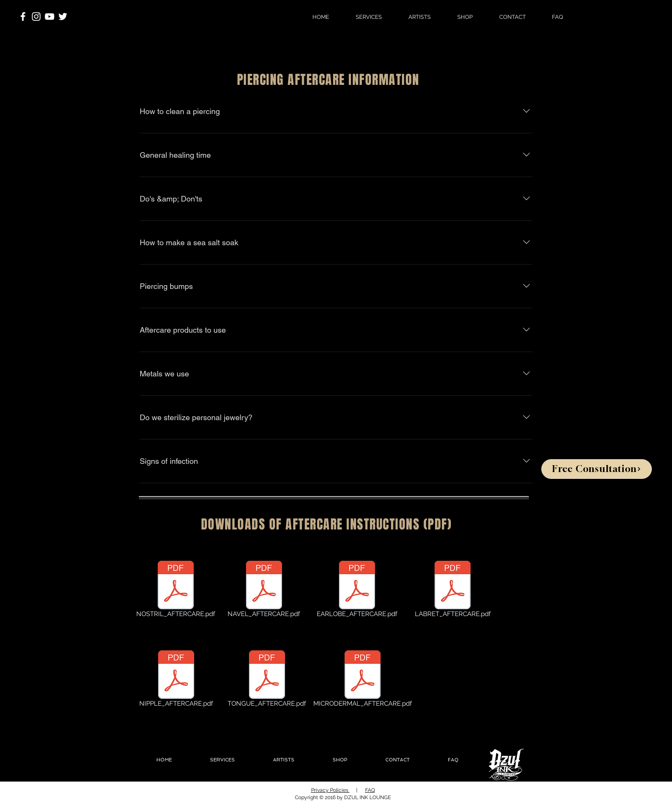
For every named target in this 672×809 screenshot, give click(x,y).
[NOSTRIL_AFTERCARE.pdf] (176, 591)
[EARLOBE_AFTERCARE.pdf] (357, 591)
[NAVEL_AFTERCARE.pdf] (264, 591)
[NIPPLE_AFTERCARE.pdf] (176, 680)
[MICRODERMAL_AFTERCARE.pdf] (363, 680)
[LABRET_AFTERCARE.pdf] (453, 591)
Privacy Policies (330, 790)
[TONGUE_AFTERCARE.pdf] (267, 680)
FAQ (370, 790)
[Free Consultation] (597, 469)
